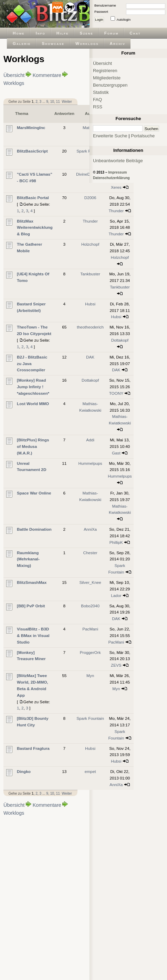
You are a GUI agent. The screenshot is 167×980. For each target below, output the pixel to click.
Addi (90, 440)
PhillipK (116, 542)
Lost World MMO (33, 404)
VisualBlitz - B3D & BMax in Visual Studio (33, 635)
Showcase (53, 43)
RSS (98, 107)
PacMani (90, 629)
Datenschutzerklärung (111, 178)
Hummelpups (90, 463)
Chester (90, 553)
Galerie (22, 43)
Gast (116, 453)
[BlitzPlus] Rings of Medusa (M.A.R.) (33, 446)
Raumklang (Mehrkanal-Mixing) (28, 559)
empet (90, 771)
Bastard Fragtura (33, 748)
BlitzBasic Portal (33, 198)
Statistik (101, 92)
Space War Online (34, 493)
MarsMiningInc (31, 128)
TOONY (116, 393)
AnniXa (90, 529)
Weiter (67, 102)
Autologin (124, 19)
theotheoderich (90, 327)
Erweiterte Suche (110, 136)
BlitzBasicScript (32, 151)
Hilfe (63, 33)
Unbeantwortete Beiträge (118, 161)
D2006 (90, 198)
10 (52, 102)
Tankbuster (90, 274)
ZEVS (116, 665)
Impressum (117, 172)
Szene (87, 33)
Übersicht (14, 75)
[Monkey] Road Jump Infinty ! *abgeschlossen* (33, 387)
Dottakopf (120, 340)
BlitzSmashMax (32, 582)
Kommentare (47, 75)
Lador (116, 595)
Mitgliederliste (107, 78)
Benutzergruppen (110, 85)
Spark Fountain (90, 718)
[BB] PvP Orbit (31, 606)
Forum (112, 33)
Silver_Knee (90, 582)
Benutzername (105, 5)
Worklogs (87, 43)
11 (58, 102)
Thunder (116, 211)
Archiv (118, 43)
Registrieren (105, 71)
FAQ (97, 100)
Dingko (24, 771)
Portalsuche (143, 136)
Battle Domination (34, 529)
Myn (90, 675)
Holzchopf (90, 244)
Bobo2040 (90, 606)
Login (99, 19)
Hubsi (90, 304)
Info (41, 33)
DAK (90, 357)
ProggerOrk (90, 652)
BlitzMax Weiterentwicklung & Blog (35, 228)
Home (19, 33)
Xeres (116, 187)
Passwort (101, 12)
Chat (135, 33)
